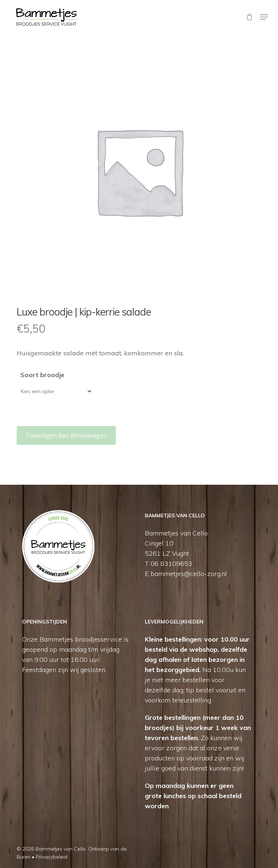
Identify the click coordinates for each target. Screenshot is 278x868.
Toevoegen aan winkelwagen (66, 435)
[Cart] (249, 17)
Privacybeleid (52, 857)
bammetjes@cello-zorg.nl (189, 574)
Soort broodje (42, 375)
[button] (264, 17)
